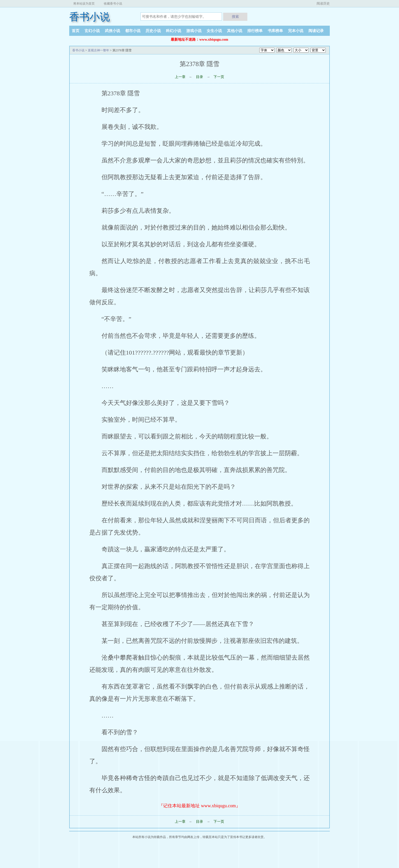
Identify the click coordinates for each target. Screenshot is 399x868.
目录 (199, 77)
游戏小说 (194, 31)
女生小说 (214, 31)
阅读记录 (316, 31)
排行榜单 (255, 31)
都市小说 (133, 31)
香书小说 (90, 17)
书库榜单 (275, 31)
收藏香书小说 (113, 4)
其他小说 (235, 31)
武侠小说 (112, 31)
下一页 (219, 77)
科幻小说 (174, 31)
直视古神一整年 (98, 50)
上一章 (180, 77)
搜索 (235, 17)
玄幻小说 (92, 31)
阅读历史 (323, 3)
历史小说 (153, 31)
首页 (76, 31)
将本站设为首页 (84, 4)
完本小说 (296, 31)
